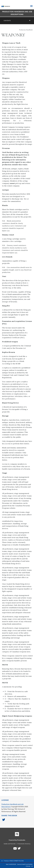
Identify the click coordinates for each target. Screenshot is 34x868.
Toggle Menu (31, 6)
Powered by (17, 840)
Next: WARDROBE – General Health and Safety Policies (19, 865)
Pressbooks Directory (24, 844)
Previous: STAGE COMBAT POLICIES (13, 861)
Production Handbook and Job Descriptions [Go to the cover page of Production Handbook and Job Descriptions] (17, 13)
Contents (17, 21)
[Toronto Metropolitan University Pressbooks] (6, 6)
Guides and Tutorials (10, 844)
